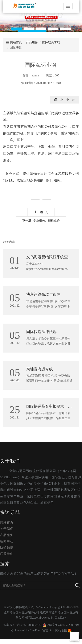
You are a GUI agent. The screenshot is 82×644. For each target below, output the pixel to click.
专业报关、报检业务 (41, 221)
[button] (17, 29)
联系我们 (7, 554)
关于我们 (10, 461)
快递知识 (7, 548)
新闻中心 (7, 541)
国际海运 (16, 48)
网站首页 (16, 42)
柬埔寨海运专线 (40, 369)
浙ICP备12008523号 (28, 625)
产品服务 (32, 42)
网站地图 (61, 630)
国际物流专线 (51, 42)
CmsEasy (60, 618)
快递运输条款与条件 (43, 294)
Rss (52, 630)
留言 (45, 630)
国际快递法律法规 (41, 332)
